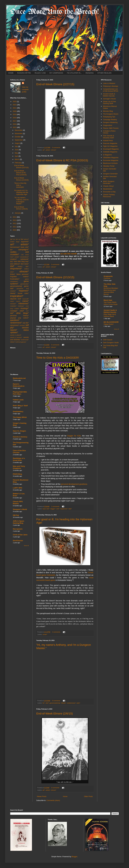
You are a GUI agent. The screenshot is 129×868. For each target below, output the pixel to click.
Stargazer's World (20, 509)
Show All (26, 546)
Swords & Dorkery (20, 437)
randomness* (71, 703)
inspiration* (17, 296)
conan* (45, 634)
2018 (15, 118)
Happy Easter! (109, 324)
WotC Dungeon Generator (109, 182)
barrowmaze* (15, 247)
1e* (11, 239)
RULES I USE (40, 73)
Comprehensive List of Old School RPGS (111, 90)
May (17, 153)
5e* (44, 703)
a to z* (26, 239)
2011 (15, 227)
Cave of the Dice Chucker (19, 452)
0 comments (56, 147)
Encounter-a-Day (109, 192)
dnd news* (25, 264)
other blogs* (22, 313)
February (18, 163)
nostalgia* (14, 311)
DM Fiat (16, 515)
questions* (15, 320)
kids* (70, 509)
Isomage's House (109, 99)
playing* (13, 318)
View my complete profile (25, 89)
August (18, 143)
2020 (15, 111)
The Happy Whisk (20, 417)
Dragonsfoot (108, 125)
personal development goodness (74, 484)
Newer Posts (42, 796)
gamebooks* (25, 284)
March (17, 159)
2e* (14, 239)
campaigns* (24, 250)
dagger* (53, 509)
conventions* (24, 257)
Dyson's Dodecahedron (19, 385)
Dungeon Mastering (110, 122)
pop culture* (23, 318)
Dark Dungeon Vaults (111, 343)
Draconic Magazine (110, 143)
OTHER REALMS (104, 73)
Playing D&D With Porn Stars (20, 393)
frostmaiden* (15, 279)
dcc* (12, 261)
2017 (15, 121)
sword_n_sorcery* (16, 337)
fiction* (13, 274)
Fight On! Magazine (110, 146)
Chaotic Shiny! (108, 186)
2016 (15, 124)
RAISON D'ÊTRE (24, 73)
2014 (15, 217)
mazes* (18, 301)
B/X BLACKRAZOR (111, 322)
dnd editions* (15, 264)
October (18, 137)
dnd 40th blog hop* (21, 261)
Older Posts (88, 796)
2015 (15, 127)
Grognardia (108, 276)
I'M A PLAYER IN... (74, 73)
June (17, 150)
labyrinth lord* (16, 299)
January (18, 213)
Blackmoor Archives (110, 163)
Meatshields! (108, 189)
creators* (14, 259)
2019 (15, 114)
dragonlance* (16, 269)
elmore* (54, 150)
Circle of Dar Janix (20, 535)
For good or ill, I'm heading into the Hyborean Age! (21, 192)
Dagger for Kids (74, 436)
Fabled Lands (18, 400)
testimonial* (25, 340)
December (19, 130)
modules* (13, 306)
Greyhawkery (18, 411)
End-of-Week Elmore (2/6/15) (55, 714)
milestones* (24, 304)
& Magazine (107, 155)
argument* (25, 242)
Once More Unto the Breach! (55, 12)
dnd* (58, 509)
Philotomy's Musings (111, 86)
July (17, 146)
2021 (15, 108)
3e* (17, 239)
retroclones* (15, 325)
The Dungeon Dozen (111, 114)
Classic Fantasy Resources (109, 196)
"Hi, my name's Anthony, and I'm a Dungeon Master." (21, 201)
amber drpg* (15, 242)
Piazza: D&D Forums (111, 128)
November (19, 133)
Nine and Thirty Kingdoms (19, 467)
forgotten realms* (19, 277)
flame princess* (23, 274)
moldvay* (21, 306)
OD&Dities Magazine (111, 158)
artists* (48, 150)
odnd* (22, 311)
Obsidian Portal (109, 166)
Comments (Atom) (53, 800)
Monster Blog (108, 111)
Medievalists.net (19, 378)
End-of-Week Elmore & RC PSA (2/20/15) (62, 160)
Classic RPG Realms (18, 503)
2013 (15, 220)
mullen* (17, 309)
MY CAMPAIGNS (56, 73)
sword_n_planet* (16, 335)
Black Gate (108, 300)
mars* (12, 301)
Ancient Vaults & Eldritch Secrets (109, 95)
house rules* (23, 293)
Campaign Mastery (110, 120)
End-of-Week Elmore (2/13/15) (55, 277)
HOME (11, 73)
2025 (15, 102)
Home (65, 796)
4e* (20, 239)
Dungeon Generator (110, 174)
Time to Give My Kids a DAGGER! (58, 358)
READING (90, 73)
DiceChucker (18, 541)
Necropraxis (18, 529)
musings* (25, 308)
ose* (27, 311)
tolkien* (13, 342)
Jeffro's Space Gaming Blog (18, 522)
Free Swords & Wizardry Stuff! (108, 137)
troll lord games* (21, 342)
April (17, 156)
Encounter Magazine (111, 160)
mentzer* (13, 304)
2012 (15, 223)
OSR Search (108, 340)
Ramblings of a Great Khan (19, 459)
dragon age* (23, 266)
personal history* (19, 316)
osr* (12, 313)
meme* (26, 301)
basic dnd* (46, 509)
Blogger (74, 857)
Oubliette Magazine (110, 152)
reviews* (22, 325)
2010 (15, 230)
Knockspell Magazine (111, 149)
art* (44, 150)
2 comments (56, 632)
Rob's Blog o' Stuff (20, 406)
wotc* (78, 703)
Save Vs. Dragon (19, 431)
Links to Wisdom (109, 83)
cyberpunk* (25, 259)
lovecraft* (26, 299)
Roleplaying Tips (109, 117)
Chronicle (107, 278)
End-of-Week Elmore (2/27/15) (55, 84)
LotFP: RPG (18, 488)
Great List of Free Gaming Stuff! (109, 103)
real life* (26, 323)
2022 (15, 105)
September (19, 140)
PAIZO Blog (17, 474)
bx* (11, 250)
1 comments (55, 506)
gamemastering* (55, 703)
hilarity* (64, 703)
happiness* (64, 509)
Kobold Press (108, 141)
